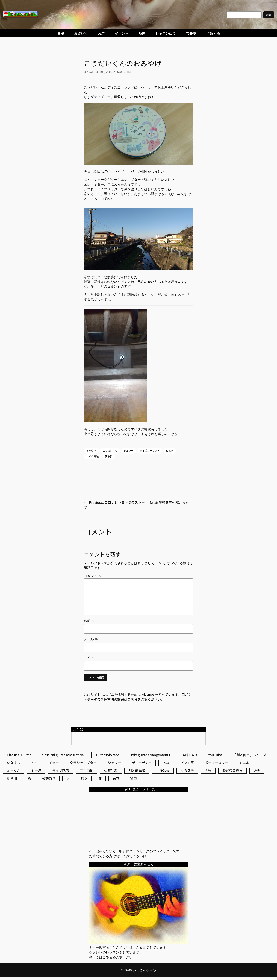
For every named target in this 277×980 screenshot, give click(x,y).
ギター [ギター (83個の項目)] (54, 763)
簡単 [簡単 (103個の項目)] (134, 778)
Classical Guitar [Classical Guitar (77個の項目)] (19, 755)
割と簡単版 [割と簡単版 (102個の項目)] (137, 771)
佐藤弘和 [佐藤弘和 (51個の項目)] (111, 771)
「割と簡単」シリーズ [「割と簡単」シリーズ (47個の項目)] (250, 755)
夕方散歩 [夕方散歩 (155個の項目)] (187, 771)
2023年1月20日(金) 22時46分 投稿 (103, 72)
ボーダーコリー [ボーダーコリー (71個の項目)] (216, 763)
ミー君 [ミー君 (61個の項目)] (36, 771)
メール (91, 639)
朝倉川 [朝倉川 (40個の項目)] (12, 778)
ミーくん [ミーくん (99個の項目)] (14, 771)
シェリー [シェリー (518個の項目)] (114, 763)
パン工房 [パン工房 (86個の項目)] (187, 763)
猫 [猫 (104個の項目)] (100, 778)
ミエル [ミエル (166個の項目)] (244, 763)
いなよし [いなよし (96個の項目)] (14, 763)
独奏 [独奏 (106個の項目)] (84, 778)
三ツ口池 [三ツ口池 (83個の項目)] (87, 771)
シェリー (129, 450)
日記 (128, 72)
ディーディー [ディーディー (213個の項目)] (142, 763)
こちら (107, 957)
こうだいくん (110, 450)
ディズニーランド (150, 450)
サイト (89, 658)
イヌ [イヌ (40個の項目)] (35, 763)
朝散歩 (109, 456)
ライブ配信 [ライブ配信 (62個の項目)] (61, 771)
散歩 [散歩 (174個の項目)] (257, 771)
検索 (269, 15)
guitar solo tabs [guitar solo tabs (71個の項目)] (107, 755)
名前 (89, 621)
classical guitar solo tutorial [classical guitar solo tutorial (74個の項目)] (63, 755)
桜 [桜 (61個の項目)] (30, 778)
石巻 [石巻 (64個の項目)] (116, 778)
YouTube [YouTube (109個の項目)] (215, 755)
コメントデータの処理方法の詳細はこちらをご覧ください (138, 697)
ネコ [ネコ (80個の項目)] (166, 763)
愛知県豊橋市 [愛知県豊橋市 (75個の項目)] (232, 771)
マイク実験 (92, 456)
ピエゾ (170, 450)
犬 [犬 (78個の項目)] (68, 778)
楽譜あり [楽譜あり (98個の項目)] (49, 778)
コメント (93, 576)
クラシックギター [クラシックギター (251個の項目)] (83, 763)
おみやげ (91, 450)
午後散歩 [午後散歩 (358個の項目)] (163, 771)
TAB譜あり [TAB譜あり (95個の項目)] (189, 755)
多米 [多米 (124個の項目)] (208, 771)
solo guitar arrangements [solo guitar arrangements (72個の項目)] (150, 755)
